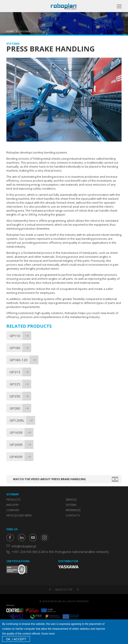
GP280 (15, 408)
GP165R (16, 432)
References (73, 510)
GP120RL (17, 420)
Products (13, 500)
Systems (25, 31)
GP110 (15, 336)
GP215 (15, 372)
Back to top (64, 590)
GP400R (16, 457)
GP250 (15, 396)
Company (13, 510)
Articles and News (19, 515)
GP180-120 (19, 360)
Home (10, 31)
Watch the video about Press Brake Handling (49, 479)
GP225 (15, 384)
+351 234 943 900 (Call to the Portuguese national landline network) (60, 552)
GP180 (15, 348)
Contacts (73, 515)
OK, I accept (16, 639)
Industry (13, 505)
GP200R (16, 445)
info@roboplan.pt (24, 546)
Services (71, 500)
